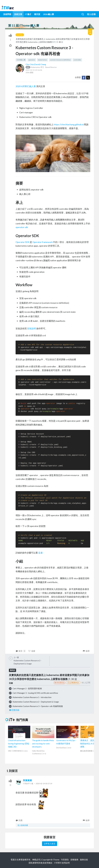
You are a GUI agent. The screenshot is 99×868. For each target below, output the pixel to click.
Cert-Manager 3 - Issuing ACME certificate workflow (35, 693)
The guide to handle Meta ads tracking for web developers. (43, 743)
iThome (56, 860)
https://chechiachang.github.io (69, 124)
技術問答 (7, 14)
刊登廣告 (65, 860)
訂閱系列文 (73, 683)
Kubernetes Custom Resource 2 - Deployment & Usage (36, 702)
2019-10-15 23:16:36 (34, 70)
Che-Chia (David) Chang (36, 64)
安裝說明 (32, 328)
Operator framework (43, 242)
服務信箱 (84, 860)
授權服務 (74, 860)
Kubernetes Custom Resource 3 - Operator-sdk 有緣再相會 (38, 706)
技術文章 (18, 14)
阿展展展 (27, 780)
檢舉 (86, 651)
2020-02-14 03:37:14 (44, 784)
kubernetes (42, 60)
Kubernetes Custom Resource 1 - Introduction (32, 697)
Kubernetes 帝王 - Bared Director (41, 67)
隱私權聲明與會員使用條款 (41, 863)
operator (32, 60)
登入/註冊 (91, 14)
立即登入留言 (50, 844)
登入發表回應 (23, 825)
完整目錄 (14, 710)
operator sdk (22, 227)
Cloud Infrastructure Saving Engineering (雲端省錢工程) (18, 743)
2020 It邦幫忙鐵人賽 (26, 86)
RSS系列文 (59, 683)
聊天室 (37, 14)
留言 (21, 651)
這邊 (40, 553)
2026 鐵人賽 (49, 14)
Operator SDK (22, 242)
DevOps (20, 35)
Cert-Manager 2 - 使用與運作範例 (27, 688)
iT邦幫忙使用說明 (62, 863)
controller (77, 60)
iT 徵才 (28, 14)
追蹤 (32, 651)
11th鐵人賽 (21, 60)
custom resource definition (60, 60)
